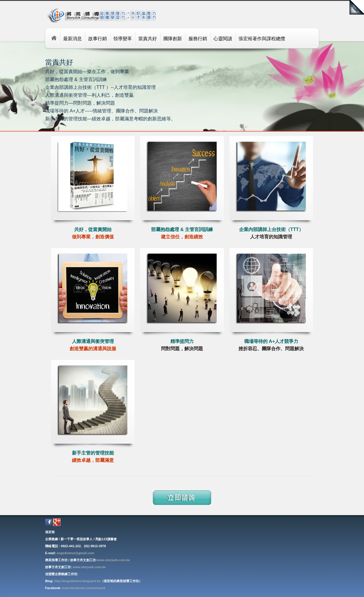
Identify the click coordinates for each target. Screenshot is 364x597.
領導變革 (123, 39)
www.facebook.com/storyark (84, 588)
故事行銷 (98, 39)
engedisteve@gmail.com (76, 553)
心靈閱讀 (223, 39)
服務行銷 (198, 39)
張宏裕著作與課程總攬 (262, 39)
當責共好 (148, 39)
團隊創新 (173, 39)
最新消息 (73, 39)
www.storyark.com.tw (113, 560)
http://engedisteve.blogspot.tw (77, 581)
